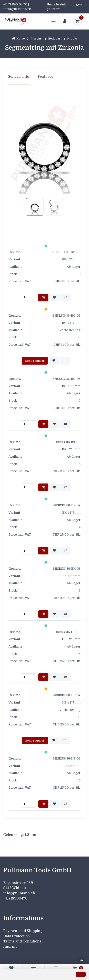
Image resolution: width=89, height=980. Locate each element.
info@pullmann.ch (20, 893)
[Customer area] (65, 21)
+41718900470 (15, 898)
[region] (44, 77)
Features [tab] (45, 77)
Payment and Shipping (23, 931)
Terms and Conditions (22, 941)
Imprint (10, 947)
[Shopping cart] (77, 21)
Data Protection (17, 936)
